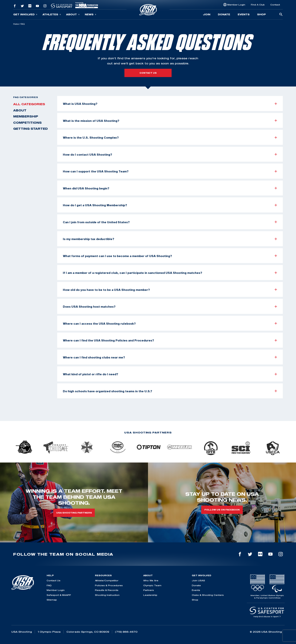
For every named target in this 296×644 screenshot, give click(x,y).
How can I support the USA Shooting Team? (170, 171)
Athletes (52, 14)
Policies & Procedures (109, 585)
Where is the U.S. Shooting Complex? (170, 137)
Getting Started (30, 129)
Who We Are (151, 580)
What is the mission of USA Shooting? (170, 121)
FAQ (49, 585)
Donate (224, 14)
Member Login (236, 5)
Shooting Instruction (107, 595)
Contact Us (54, 580)
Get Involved (25, 14)
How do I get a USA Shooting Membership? (170, 205)
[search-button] (281, 15)
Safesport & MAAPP (59, 595)
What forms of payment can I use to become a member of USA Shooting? (170, 256)
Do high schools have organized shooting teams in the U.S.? (170, 391)
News (91, 14)
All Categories (29, 104)
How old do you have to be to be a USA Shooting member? (170, 290)
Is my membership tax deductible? (170, 239)
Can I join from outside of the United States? (170, 222)
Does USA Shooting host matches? (170, 307)
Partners (149, 590)
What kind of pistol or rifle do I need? (170, 374)
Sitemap (52, 600)
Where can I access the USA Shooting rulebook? (170, 324)
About (73, 14)
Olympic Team (152, 585)
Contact (275, 5)
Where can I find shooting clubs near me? (170, 357)
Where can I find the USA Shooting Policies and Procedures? (170, 340)
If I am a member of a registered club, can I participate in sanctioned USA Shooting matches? (170, 273)
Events (244, 14)
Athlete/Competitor (107, 580)
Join (207, 14)
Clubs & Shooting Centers (208, 595)
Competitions (27, 123)
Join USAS (198, 580)
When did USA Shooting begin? (170, 188)
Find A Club (258, 5)
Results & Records (107, 590)
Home (16, 24)
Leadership (150, 595)
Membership (26, 116)
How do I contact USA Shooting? (170, 154)
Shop (261, 14)
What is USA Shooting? (170, 104)
